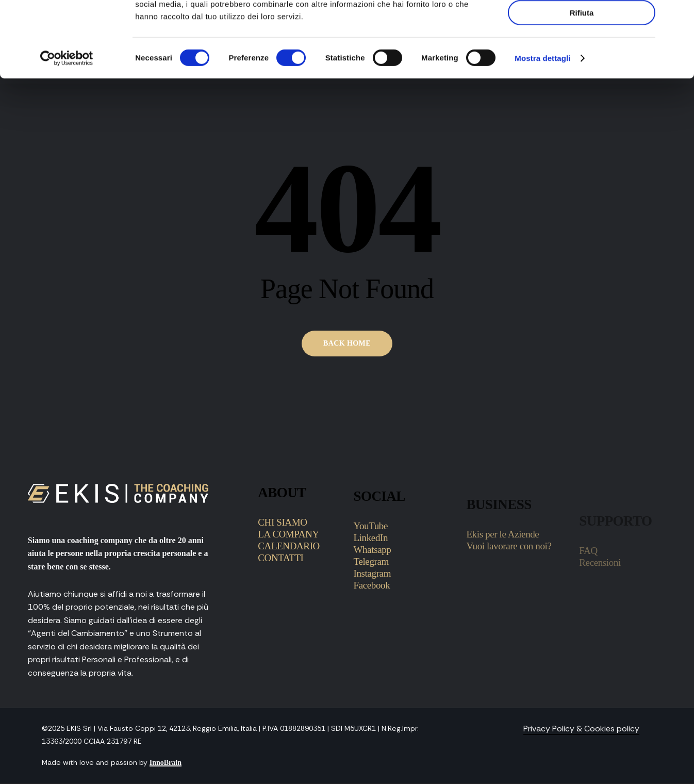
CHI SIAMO (282, 570)
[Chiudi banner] (678, 16)
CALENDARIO (289, 593)
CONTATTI (280, 605)
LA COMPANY (288, 582)
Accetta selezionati (581, 54)
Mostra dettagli (542, 129)
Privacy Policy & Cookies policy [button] (581, 729)
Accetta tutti (582, 25)
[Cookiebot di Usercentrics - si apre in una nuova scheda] (67, 129)
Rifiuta (582, 83)
